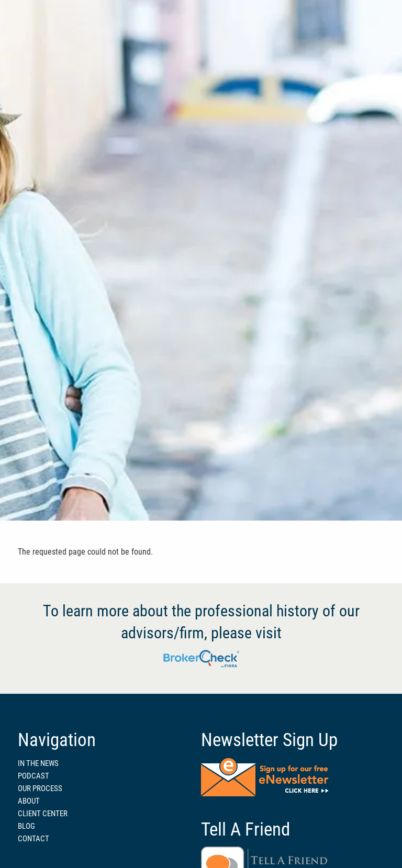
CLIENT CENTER (43, 814)
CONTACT (33, 839)
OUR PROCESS (40, 788)
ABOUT (29, 801)
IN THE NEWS (38, 763)
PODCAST (33, 776)
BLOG (26, 826)
